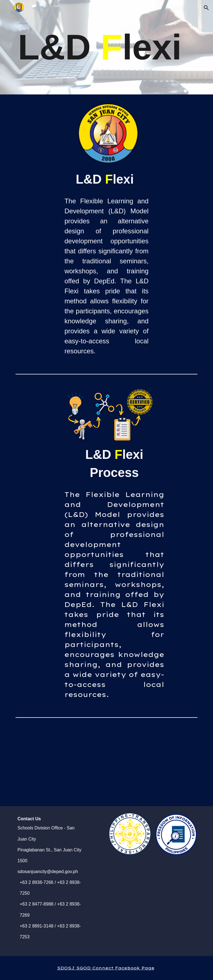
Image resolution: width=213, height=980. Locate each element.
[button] (206, 8)
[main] (106, 47)
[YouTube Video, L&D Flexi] (114, 763)
